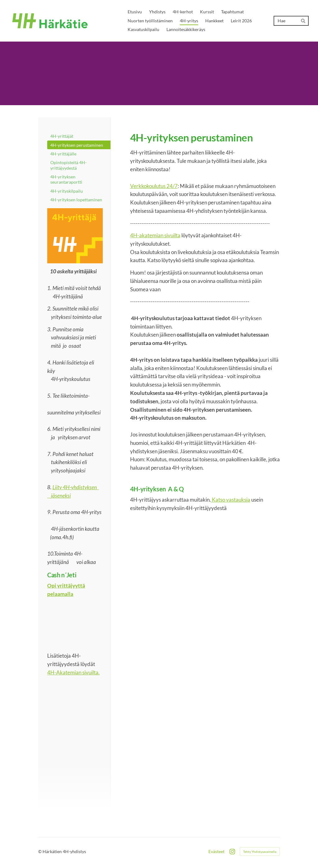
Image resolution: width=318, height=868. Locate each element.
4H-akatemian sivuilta (155, 235)
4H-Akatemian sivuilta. (73, 672)
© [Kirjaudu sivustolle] (40, 851)
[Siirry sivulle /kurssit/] (75, 236)
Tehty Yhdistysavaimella (260, 852)
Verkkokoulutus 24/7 (154, 186)
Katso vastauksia (231, 500)
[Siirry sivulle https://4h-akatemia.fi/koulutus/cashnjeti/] (75, 625)
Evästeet (216, 852)
